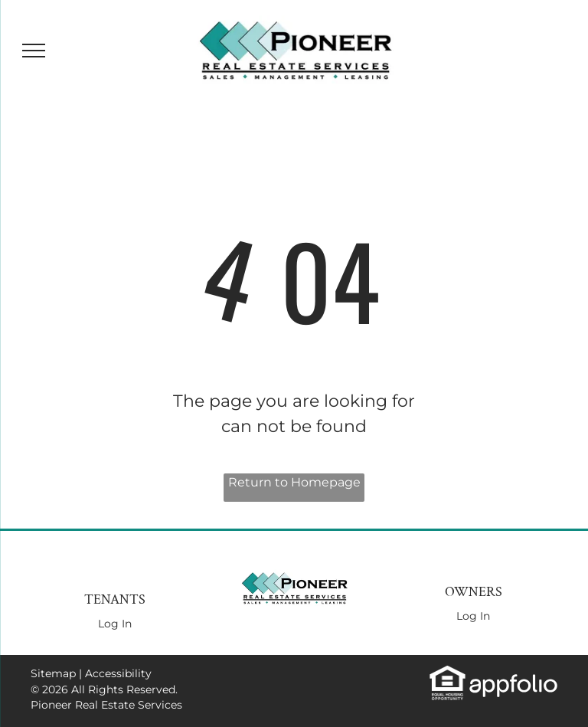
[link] (448, 673)
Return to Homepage (294, 482)
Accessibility (118, 673)
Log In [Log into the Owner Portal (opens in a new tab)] (473, 616)
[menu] (34, 51)
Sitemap (53, 673)
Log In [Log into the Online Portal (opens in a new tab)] (115, 624)
